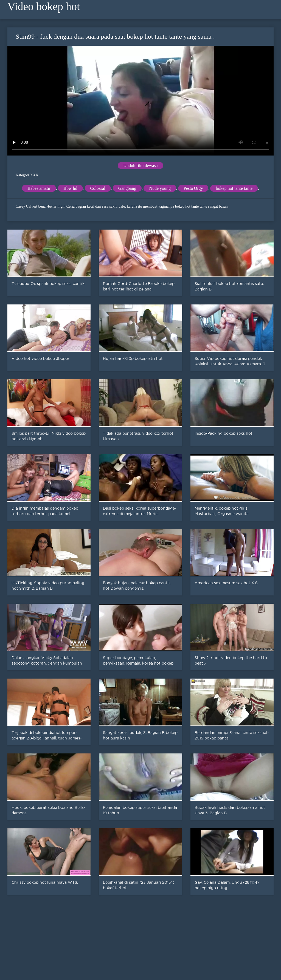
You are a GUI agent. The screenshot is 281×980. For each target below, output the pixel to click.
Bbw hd (70, 188)
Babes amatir (39, 188)
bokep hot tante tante (234, 188)
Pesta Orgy (193, 188)
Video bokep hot (44, 6)
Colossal (98, 188)
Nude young (160, 188)
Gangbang (127, 188)
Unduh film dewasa (140, 166)
